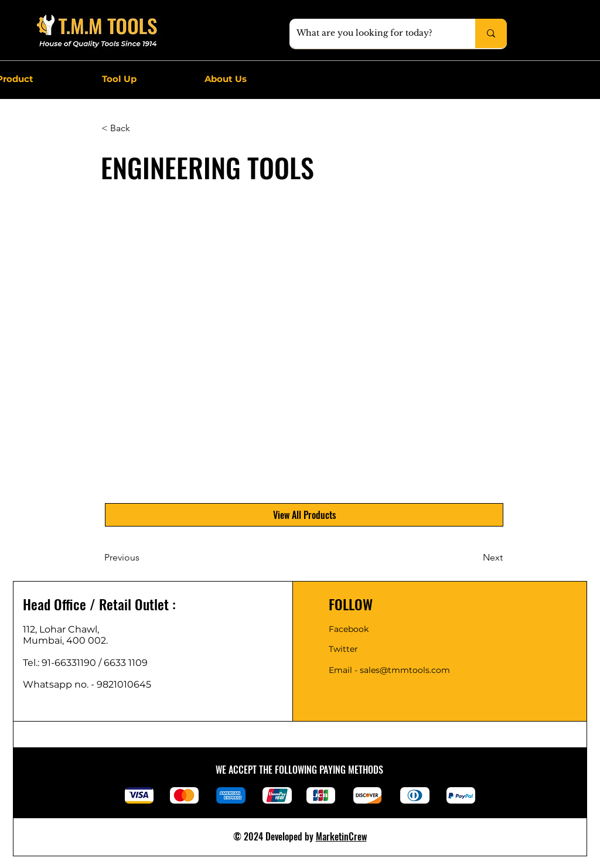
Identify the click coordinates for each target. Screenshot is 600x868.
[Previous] (143, 558)
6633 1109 (128, 663)
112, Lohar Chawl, (61, 629)
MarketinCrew (341, 836)
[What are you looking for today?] (374, 33)
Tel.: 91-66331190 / (63, 663)
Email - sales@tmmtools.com (389, 670)
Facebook (349, 629)
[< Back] (140, 128)
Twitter (343, 649)
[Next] (473, 558)
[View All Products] (304, 515)
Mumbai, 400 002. (65, 640)
